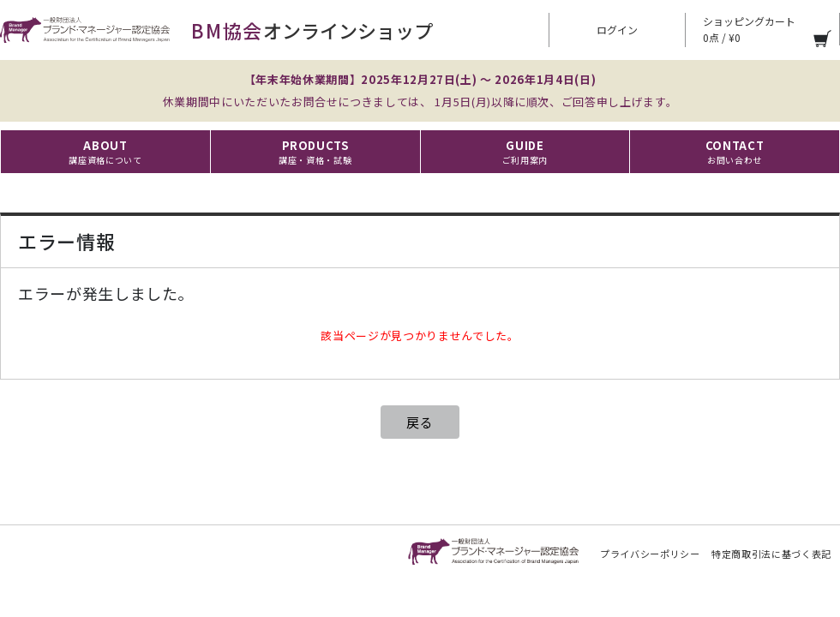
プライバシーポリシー (650, 554)
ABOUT (105, 152)
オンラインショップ (216, 30)
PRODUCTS (315, 152)
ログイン (617, 30)
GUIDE (525, 152)
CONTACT (735, 152)
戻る (420, 422)
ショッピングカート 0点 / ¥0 (749, 29)
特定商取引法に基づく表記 (771, 554)
